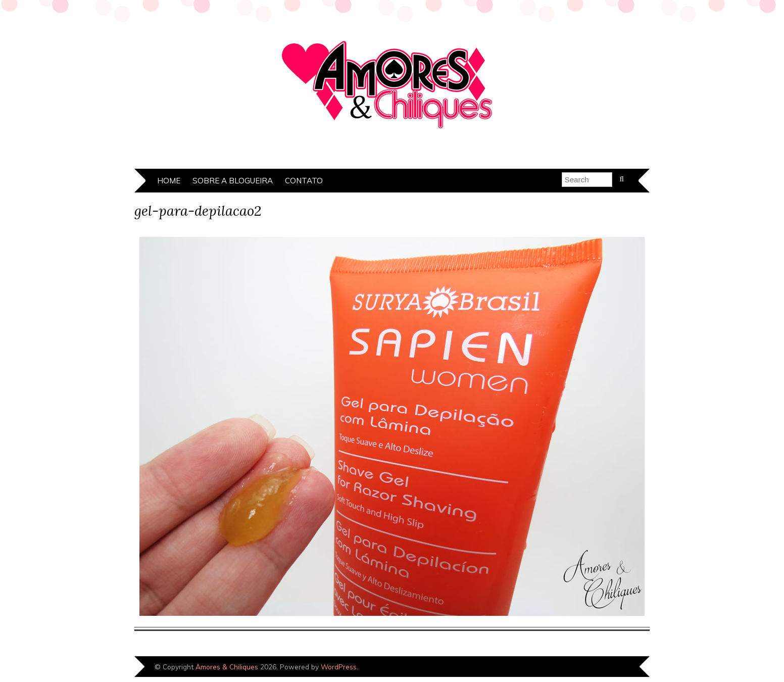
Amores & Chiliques (227, 667)
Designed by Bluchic (616, 668)
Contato (304, 181)
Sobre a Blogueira (233, 181)
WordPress (339, 667)
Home (169, 181)
